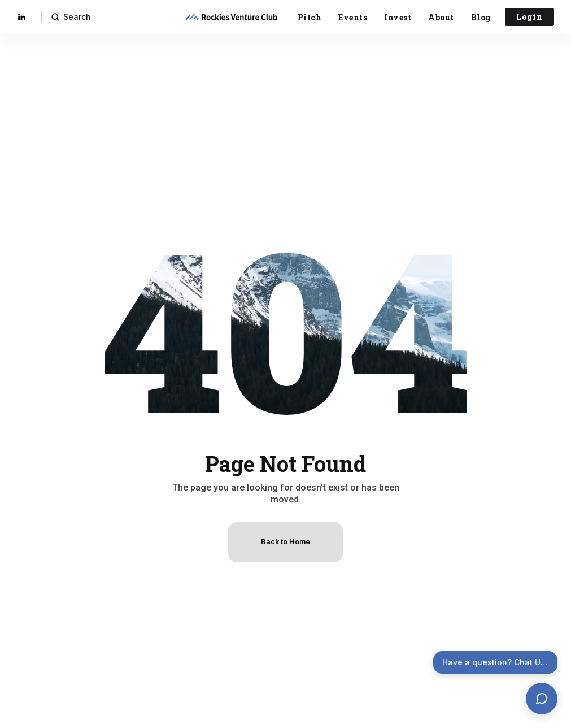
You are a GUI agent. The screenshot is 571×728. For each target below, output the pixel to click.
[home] (231, 17)
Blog (481, 17)
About (441, 17)
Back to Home (285, 542)
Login (529, 17)
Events (353, 17)
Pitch (310, 17)
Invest (398, 17)
